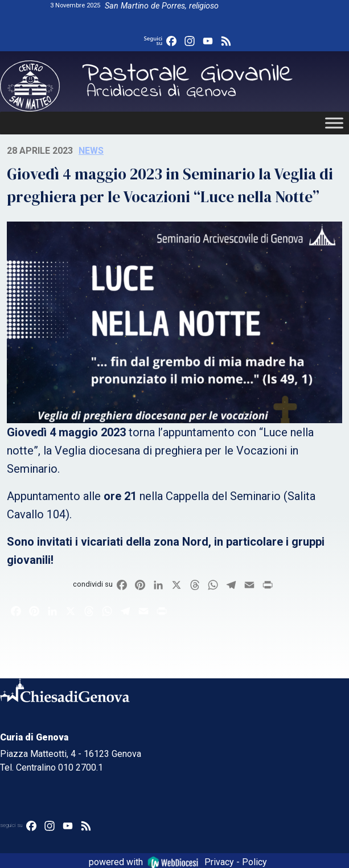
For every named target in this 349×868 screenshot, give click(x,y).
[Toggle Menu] (334, 123)
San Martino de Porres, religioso (162, 6)
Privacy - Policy (236, 862)
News (91, 151)
